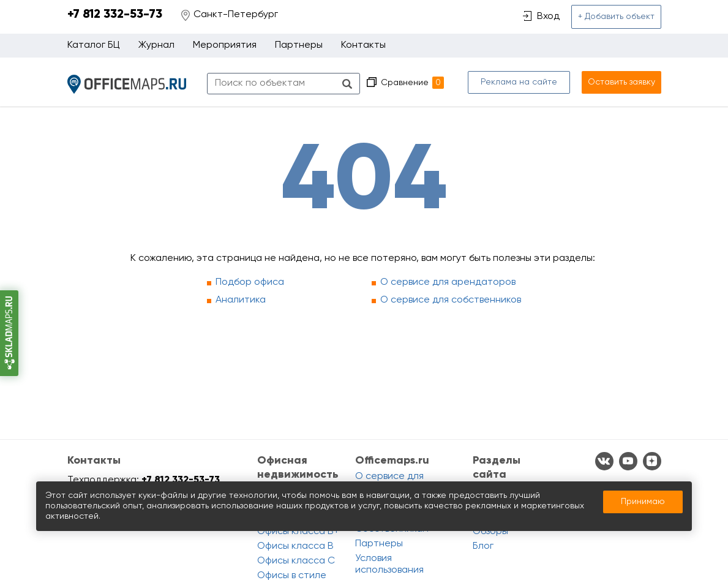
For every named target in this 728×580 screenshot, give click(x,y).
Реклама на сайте (519, 82)
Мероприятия (225, 45)
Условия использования (389, 564)
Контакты (363, 45)
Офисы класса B (295, 546)
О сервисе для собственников (451, 300)
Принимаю (643, 502)
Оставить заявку (621, 82)
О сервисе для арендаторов (448, 282)
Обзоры (490, 532)
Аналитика (241, 300)
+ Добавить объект (616, 17)
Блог (483, 546)
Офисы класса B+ (298, 532)
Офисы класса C (296, 561)
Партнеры (299, 45)
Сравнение (412, 83)
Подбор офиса (250, 282)
